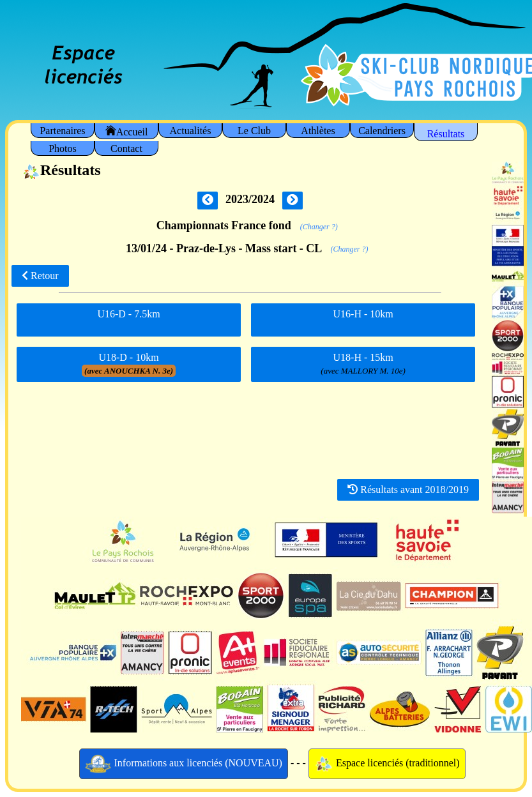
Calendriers (382, 131)
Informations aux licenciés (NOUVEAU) (184, 764)
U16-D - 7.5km (128, 319)
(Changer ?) (319, 227)
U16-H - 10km (363, 319)
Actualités (191, 131)
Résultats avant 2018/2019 (408, 490)
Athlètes (318, 131)
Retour (40, 276)
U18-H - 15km (363, 364)
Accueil (127, 131)
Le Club (254, 131)
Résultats (446, 134)
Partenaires (62, 131)
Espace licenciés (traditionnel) (387, 764)
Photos (63, 148)
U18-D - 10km (129, 364)
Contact (126, 148)
